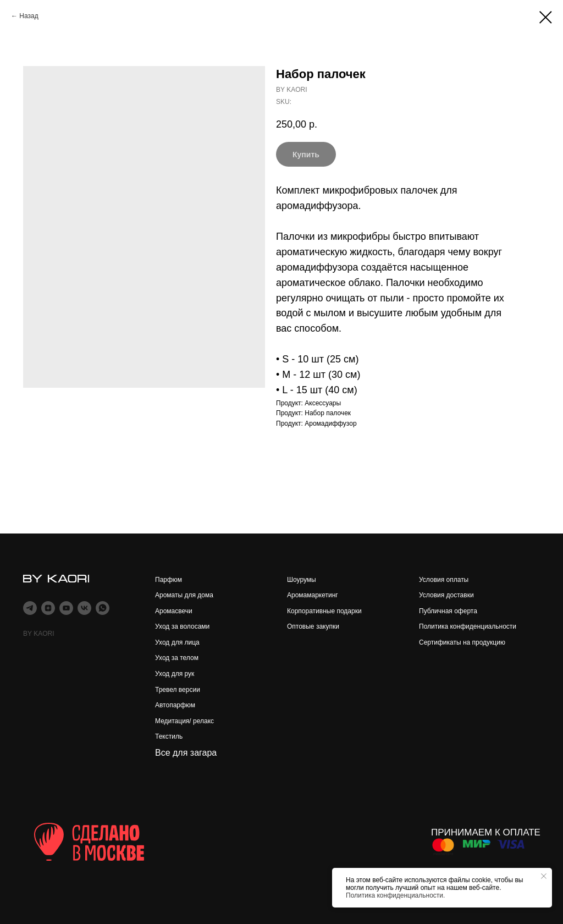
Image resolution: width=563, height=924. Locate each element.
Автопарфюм (175, 705)
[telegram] (30, 608)
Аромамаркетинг (313, 595)
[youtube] (66, 608)
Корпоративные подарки (324, 611)
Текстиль (169, 736)
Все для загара (186, 753)
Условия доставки (446, 595)
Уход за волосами (182, 626)
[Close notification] (544, 876)
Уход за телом (177, 658)
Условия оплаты (444, 580)
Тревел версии (178, 690)
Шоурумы (302, 580)
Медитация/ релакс (184, 721)
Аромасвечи (174, 611)
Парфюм (169, 580)
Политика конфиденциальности (468, 626)
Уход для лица (177, 642)
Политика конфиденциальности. (395, 895)
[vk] (84, 608)
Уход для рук (175, 674)
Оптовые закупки (313, 626)
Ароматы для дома (184, 595)
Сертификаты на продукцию (462, 642)
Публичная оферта (448, 611)
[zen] (48, 608)
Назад (29, 16)
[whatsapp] (103, 608)
